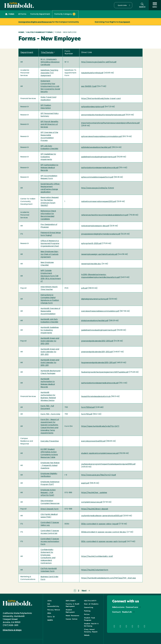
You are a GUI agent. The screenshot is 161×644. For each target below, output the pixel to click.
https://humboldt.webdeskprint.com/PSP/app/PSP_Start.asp (109, 578)
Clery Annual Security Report (91, 631)
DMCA (49, 613)
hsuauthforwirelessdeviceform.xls (96, 397)
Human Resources (72, 616)
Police (87, 614)
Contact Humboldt (122, 612)
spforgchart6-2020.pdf (91, 244)
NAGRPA (50, 620)
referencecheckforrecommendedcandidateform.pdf (105, 215)
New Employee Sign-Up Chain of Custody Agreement (50, 254)
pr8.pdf (84, 288)
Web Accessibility (53, 605)
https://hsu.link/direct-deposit (95, 509)
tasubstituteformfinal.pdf (92, 73)
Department (27, 53)
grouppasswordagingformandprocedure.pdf (101, 234)
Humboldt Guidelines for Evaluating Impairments (50, 330)
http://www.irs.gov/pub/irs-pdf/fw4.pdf (99, 62)
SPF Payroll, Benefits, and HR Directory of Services (50, 124)
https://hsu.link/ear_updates (94, 493)
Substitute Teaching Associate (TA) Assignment (49, 73)
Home (21, 32)
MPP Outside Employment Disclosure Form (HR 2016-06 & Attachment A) (51, 276)
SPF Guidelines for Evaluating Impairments (48, 157)
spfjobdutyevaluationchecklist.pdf (96, 147)
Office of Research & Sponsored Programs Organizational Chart (50, 244)
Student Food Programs (89, 619)
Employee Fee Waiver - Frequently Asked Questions (50, 466)
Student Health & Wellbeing (91, 625)
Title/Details (48, 53)
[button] (123, 5)
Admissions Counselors (125, 607)
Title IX (51, 617)
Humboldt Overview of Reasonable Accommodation (50, 311)
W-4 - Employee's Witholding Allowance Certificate (50, 62)
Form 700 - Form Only (50, 414)
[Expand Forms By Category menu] (74, 14)
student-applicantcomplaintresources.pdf (100, 453)
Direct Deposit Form (50, 509)
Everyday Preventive (50, 441)
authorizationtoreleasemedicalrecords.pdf (100, 168)
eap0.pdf (85, 483)
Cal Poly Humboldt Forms (39, 32)
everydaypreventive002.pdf (93, 441)
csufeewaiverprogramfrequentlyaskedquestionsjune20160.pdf (108, 464)
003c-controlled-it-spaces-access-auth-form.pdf (104, 542)
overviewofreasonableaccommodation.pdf (100, 311)
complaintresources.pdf (92, 502)
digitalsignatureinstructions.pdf (95, 299)
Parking (87, 611)
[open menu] (155, 5)
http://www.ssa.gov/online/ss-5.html (97, 188)
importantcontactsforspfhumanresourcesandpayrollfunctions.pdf (110, 123)
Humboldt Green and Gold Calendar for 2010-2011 (50, 363)
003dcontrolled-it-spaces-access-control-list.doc (104, 532)
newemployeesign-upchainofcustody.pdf (99, 254)
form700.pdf (87, 414)
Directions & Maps (12, 630)
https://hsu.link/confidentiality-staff (97, 556)
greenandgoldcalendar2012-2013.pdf (97, 341)
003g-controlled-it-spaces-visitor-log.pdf (100, 524)
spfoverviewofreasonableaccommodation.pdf (102, 137)
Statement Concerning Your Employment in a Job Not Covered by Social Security (50, 86)
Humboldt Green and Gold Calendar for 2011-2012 (50, 352)
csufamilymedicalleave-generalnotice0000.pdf (102, 516)
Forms (10, 14)
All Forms (22, 14)
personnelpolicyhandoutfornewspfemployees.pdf (103, 115)
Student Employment (70, 611)
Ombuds (87, 635)
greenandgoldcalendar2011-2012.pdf (97, 352)
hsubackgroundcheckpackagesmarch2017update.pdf (105, 372)
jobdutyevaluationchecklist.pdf (95, 321)
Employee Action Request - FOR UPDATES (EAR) (48, 493)
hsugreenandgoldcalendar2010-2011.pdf (99, 363)
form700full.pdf (88, 407)
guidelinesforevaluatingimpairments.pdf (99, 157)
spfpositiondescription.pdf (93, 107)
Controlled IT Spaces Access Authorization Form (50, 542)
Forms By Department (40, 14)
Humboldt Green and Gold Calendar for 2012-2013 (50, 341)
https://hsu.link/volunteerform (95, 570)
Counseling (89, 607)
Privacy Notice (54, 610)
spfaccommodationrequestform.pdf (97, 177)
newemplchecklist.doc (91, 264)
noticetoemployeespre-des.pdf (95, 226)
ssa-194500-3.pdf (89, 86)
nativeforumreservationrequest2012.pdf (99, 202)
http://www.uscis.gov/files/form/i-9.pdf (99, 475)
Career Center (72, 619)
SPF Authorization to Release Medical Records (49, 168)
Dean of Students (91, 604)
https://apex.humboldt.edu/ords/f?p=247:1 (100, 426)
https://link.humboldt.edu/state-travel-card (101, 99)
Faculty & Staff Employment (72, 605)
